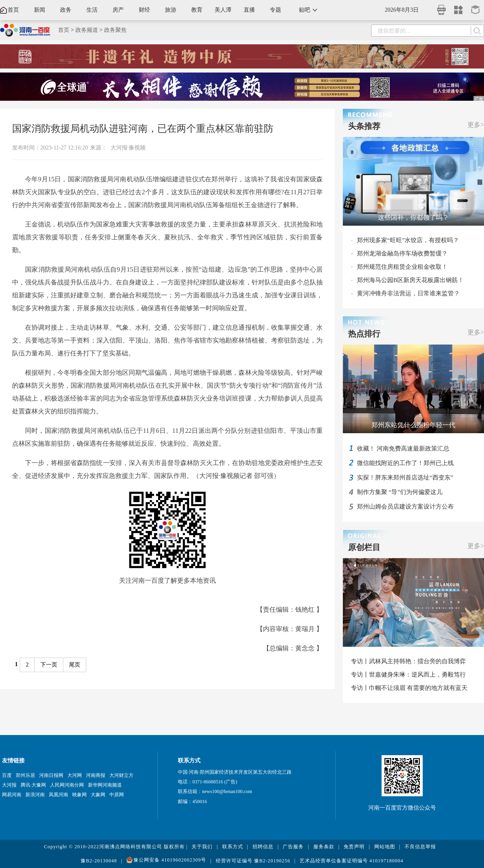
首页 (13, 10)
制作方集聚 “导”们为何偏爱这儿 (400, 492)
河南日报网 (51, 775)
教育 (197, 10)
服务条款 (324, 847)
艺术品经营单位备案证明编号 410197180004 (352, 861)
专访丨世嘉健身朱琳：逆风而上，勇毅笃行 (408, 675)
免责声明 (354, 847)
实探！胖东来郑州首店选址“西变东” (405, 478)
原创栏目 (364, 547)
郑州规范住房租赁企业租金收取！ (402, 267)
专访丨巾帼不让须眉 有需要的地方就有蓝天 (409, 688)
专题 (275, 10)
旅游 (171, 10)
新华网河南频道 (105, 785)
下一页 (49, 665)
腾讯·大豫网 (33, 785)
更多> (476, 125)
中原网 (117, 795)
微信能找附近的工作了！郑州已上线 (405, 463)
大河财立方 (121, 775)
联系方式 (233, 847)
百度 (7, 775)
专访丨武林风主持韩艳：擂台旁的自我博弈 (408, 661)
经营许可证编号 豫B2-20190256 (253, 861)
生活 (92, 10)
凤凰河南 (58, 795)
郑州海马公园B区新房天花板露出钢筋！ (410, 280)
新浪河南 (35, 795)
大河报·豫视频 (128, 148)
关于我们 (202, 847)
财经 (144, 10)
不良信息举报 (420, 847)
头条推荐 (364, 126)
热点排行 (364, 334)
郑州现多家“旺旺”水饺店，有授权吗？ (408, 240)
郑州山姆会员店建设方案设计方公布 (405, 507)
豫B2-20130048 (99, 861)
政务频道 (87, 30)
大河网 (75, 775)
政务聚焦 (115, 30)
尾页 (75, 665)
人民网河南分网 (67, 785)
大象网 (98, 795)
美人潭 (223, 10)
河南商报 (96, 775)
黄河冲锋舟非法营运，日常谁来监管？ (408, 293)
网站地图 (385, 847)
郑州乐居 (25, 775)
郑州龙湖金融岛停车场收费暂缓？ (402, 253)
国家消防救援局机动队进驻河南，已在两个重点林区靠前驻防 (143, 129)
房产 (118, 10)
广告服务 (293, 847)
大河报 (9, 785)
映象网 (79, 795)
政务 (66, 10)
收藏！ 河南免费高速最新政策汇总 (403, 449)
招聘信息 (263, 847)
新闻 (40, 10)
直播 (249, 10)
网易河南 (12, 795)
